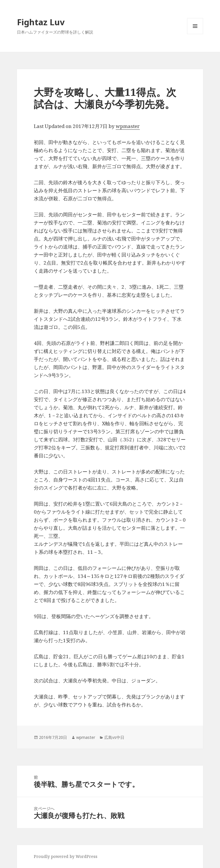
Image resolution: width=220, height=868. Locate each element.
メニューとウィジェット (195, 34)
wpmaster (128, 126)
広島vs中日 (114, 737)
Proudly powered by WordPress (66, 856)
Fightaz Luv (41, 22)
